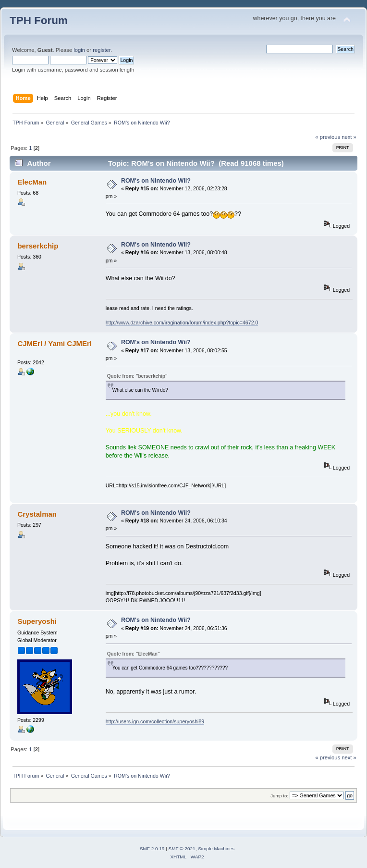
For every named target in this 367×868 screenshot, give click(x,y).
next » (349, 137)
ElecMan (32, 182)
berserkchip (38, 246)
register (102, 50)
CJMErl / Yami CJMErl (54, 343)
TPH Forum (39, 20)
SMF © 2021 (182, 849)
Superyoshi (37, 621)
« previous (328, 137)
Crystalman (37, 514)
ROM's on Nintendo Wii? (156, 181)
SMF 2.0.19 (152, 849)
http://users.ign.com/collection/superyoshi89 (155, 721)
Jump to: (279, 796)
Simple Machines (216, 849)
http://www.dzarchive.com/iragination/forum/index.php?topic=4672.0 (182, 322)
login (79, 50)
